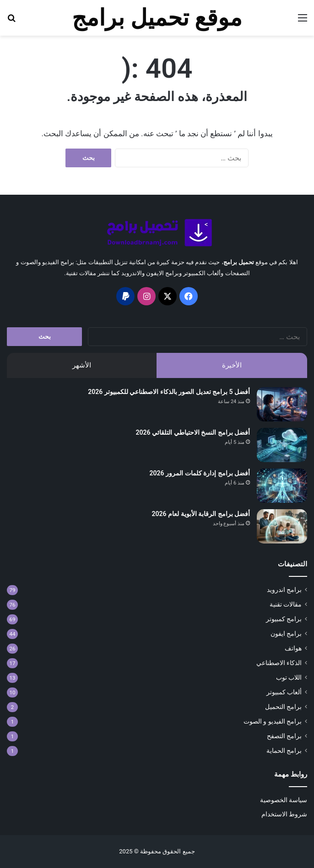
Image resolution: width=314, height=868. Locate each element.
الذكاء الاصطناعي (279, 663)
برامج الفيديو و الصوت (273, 721)
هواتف (293, 648)
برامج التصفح (284, 736)
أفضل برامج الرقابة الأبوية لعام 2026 (201, 514)
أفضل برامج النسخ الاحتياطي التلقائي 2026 (193, 432)
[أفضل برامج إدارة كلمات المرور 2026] (282, 486)
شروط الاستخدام (284, 814)
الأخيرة (232, 365)
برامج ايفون (286, 634)
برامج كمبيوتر (284, 619)
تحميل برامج (239, 262)
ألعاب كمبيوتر (284, 692)
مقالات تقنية (286, 604)
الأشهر (82, 365)
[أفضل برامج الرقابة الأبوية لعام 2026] (282, 526)
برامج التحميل (283, 707)
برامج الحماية (284, 751)
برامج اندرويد (284, 590)
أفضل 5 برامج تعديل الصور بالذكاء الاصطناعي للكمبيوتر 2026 (169, 392)
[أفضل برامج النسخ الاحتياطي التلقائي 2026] (282, 445)
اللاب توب (289, 677)
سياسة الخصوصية (284, 800)
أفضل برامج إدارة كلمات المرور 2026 (200, 473)
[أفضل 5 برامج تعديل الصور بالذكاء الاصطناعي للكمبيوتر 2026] (282, 404)
